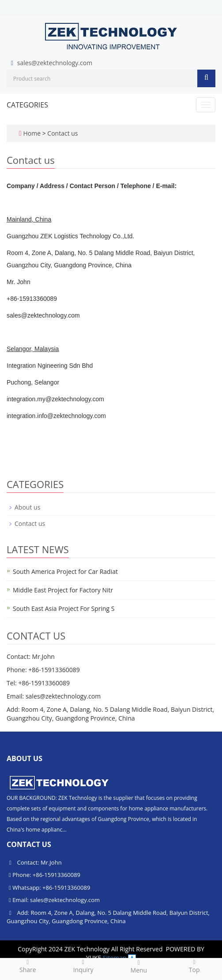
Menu (139, 966)
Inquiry (83, 966)
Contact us (62, 133)
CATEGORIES (27, 105)
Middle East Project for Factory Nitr (63, 590)
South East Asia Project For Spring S (64, 608)
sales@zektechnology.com (55, 63)
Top (194, 966)
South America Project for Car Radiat (65, 571)
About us (27, 507)
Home (32, 133)
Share (28, 966)
